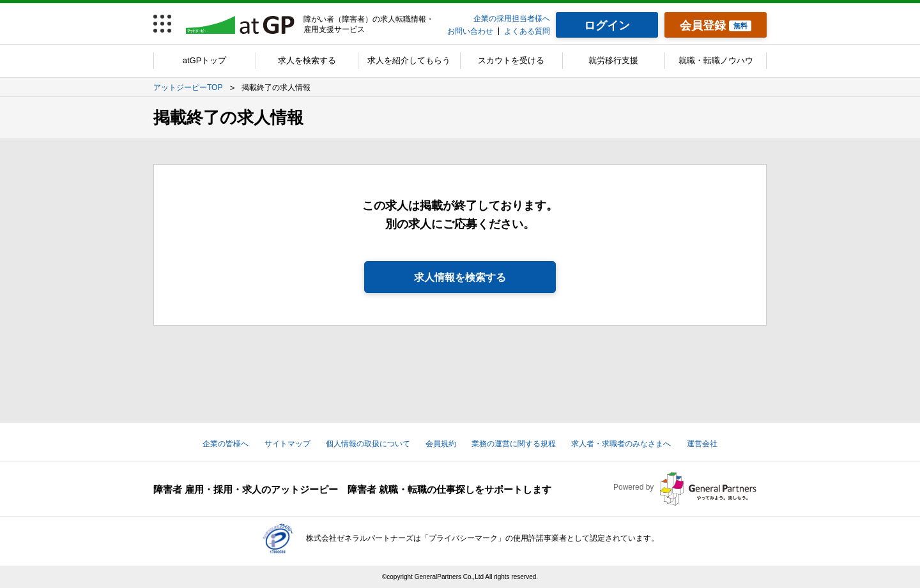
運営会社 (702, 444)
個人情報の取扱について (368, 444)
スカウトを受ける (511, 60)
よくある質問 (527, 31)
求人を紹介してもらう (409, 60)
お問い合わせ (470, 31)
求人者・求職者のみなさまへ (621, 444)
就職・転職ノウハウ (716, 60)
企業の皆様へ (226, 444)
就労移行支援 (613, 60)
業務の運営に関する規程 (514, 444)
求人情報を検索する (460, 277)
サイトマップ (287, 444)
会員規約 (441, 444)
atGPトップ (205, 60)
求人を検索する (307, 60)
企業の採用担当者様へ (512, 19)
